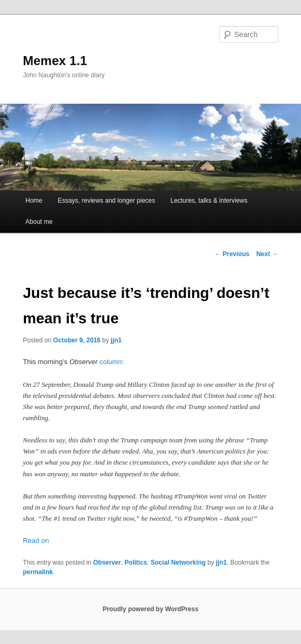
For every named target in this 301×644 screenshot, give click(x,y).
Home (34, 201)
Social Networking (178, 563)
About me (39, 222)
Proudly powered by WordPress (150, 609)
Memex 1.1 (55, 61)
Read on (36, 541)
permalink (38, 572)
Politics (136, 563)
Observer (107, 563)
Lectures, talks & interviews (209, 201)
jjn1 (116, 340)
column (111, 362)
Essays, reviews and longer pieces (106, 201)
